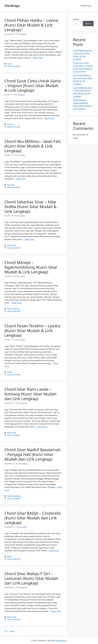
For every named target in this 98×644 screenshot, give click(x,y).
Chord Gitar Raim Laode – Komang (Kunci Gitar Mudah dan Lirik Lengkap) (30, 394)
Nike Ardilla (11, 245)
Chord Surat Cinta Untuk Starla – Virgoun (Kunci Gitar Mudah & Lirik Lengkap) (33, 86)
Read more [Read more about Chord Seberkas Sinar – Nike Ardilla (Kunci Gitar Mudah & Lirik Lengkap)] (30, 239)
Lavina (10, 64)
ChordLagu (12, 6)
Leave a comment (14, 66)
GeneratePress (61, 640)
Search (76, 19)
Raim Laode (11, 432)
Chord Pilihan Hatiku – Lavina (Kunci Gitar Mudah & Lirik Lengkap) (31, 25)
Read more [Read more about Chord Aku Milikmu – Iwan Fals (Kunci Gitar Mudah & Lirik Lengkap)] (21, 179)
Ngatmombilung (13, 309)
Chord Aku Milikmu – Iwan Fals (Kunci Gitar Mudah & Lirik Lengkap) (33, 146)
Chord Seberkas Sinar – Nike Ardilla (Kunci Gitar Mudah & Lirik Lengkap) (30, 207)
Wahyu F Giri (12, 617)
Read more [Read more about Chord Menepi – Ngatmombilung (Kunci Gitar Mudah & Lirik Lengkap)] (17, 303)
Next (13, 631)
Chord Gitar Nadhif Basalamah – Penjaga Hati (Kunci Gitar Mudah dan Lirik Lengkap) (32, 454)
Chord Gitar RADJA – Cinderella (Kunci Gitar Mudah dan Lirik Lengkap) (33, 518)
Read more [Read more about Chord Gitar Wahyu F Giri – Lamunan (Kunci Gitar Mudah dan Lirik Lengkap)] (56, 611)
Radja (9, 556)
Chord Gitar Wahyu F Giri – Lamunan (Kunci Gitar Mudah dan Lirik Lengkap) (31, 578)
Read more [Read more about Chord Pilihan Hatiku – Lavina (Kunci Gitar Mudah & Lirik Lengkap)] (38, 58)
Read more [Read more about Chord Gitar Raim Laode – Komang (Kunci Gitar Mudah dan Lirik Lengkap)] (43, 427)
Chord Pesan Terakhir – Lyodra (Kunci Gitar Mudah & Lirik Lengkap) (32, 331)
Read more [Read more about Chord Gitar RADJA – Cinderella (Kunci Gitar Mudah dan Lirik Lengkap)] (54, 551)
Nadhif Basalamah (14, 496)
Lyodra (10, 372)
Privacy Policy (86, 6)
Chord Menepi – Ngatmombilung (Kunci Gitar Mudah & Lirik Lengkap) (31, 267)
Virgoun (10, 124)
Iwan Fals (11, 185)
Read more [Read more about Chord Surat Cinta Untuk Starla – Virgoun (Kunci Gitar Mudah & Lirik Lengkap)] (50, 118)
